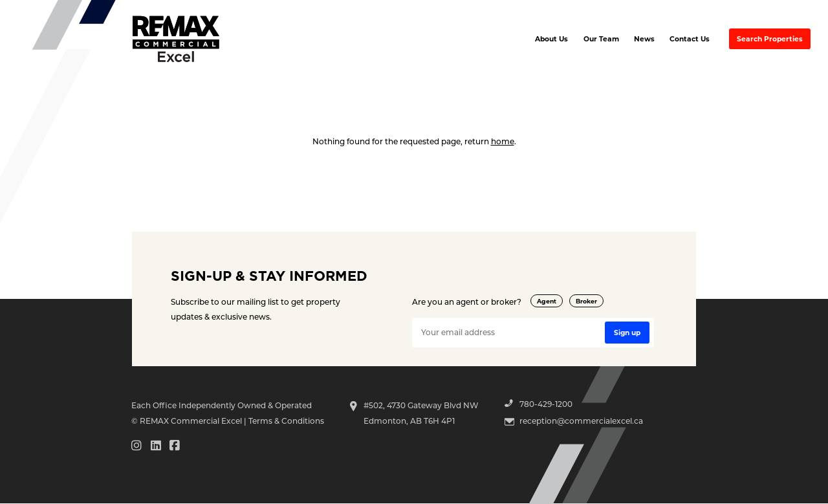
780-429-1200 (546, 404)
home (503, 141)
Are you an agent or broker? (467, 301)
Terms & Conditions (286, 421)
